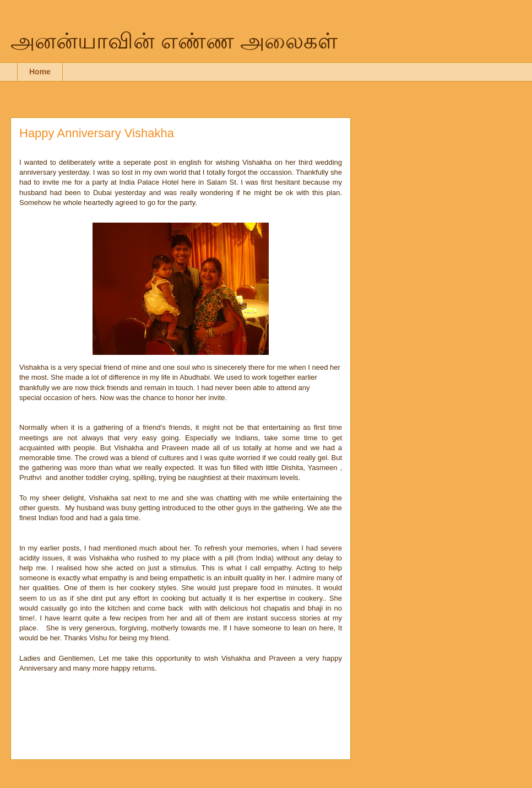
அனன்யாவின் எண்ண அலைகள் (174, 41)
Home (40, 72)
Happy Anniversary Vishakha (97, 133)
